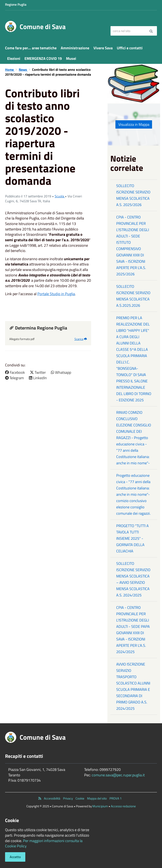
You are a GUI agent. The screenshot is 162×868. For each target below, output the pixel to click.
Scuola (60, 196)
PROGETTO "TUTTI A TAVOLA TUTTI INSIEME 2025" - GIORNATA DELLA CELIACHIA (132, 538)
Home (10, 70)
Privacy (68, 798)
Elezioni (14, 58)
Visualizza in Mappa (134, 124)
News (23, 70)
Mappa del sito (97, 798)
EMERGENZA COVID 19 (43, 58)
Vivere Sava (103, 48)
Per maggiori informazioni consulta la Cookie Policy (44, 843)
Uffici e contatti (130, 48)
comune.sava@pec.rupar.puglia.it (118, 775)
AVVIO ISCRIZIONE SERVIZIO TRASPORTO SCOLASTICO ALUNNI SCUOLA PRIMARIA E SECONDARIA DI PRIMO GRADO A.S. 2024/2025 (133, 686)
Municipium (100, 806)
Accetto (15, 857)
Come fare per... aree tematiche (31, 48)
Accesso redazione (123, 806)
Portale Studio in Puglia (56, 294)
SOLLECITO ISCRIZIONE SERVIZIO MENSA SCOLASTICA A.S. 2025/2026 (133, 195)
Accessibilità (52, 798)
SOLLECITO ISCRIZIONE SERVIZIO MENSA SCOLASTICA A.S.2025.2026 (133, 296)
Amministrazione (75, 48)
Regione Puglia (16, 4)
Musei (71, 58)
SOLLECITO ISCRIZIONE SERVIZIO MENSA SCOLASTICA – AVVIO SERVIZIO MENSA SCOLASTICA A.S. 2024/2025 (133, 579)
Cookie (80, 798)
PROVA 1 (115, 798)
